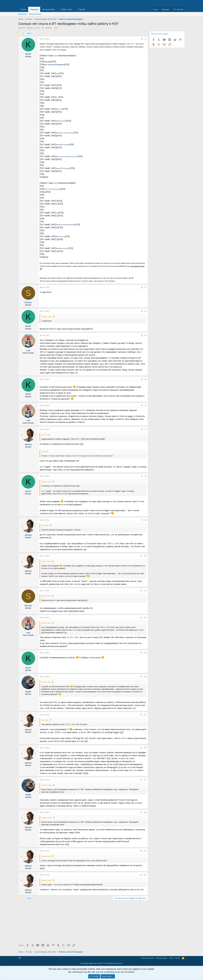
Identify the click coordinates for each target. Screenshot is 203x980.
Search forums (35, 14)
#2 (146, 287)
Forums (34, 9)
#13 (145, 653)
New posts (23, 14)
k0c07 (23, 28)
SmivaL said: (47, 317)
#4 (146, 335)
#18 (145, 812)
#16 (145, 748)
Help (171, 958)
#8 (146, 476)
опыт (56, 28)
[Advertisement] (83, 923)
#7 (146, 429)
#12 (145, 618)
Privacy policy (162, 958)
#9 (146, 520)
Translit (81, 9)
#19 (145, 851)
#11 (145, 591)
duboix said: (46, 482)
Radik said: (46, 856)
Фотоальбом (48, 9)
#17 (145, 780)
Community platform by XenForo (101, 963)
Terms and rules (147, 958)
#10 (145, 556)
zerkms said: (47, 785)
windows (48, 28)
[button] (57, 9)
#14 (145, 677)
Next (29, 33)
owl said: (45, 525)
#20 (145, 875)
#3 (146, 311)
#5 (146, 379)
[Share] (142, 39)
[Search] (178, 9)
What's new (66, 9)
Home (23, 9)
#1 (146, 39)
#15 (145, 715)
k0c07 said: (46, 561)
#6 (146, 405)
